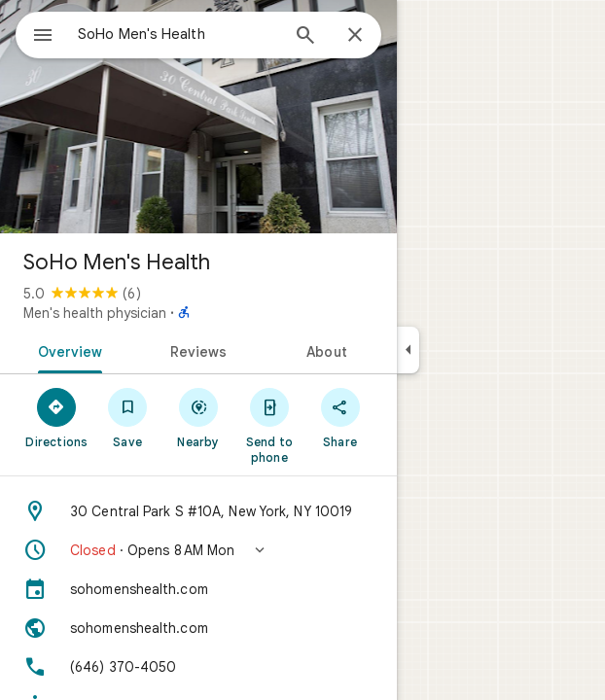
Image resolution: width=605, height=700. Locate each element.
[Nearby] (199, 417)
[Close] (355, 36)
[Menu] (43, 37)
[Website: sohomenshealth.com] (198, 628)
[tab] (67, 350)
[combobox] (178, 34)
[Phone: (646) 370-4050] (198, 667)
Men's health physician (95, 313)
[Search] (305, 37)
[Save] (128, 417)
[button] (198, 550)
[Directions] (57, 417)
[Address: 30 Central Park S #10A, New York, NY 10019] (198, 511)
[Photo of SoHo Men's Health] (198, 117)
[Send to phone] (269, 425)
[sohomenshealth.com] (198, 589)
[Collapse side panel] (408, 350)
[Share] (340, 417)
